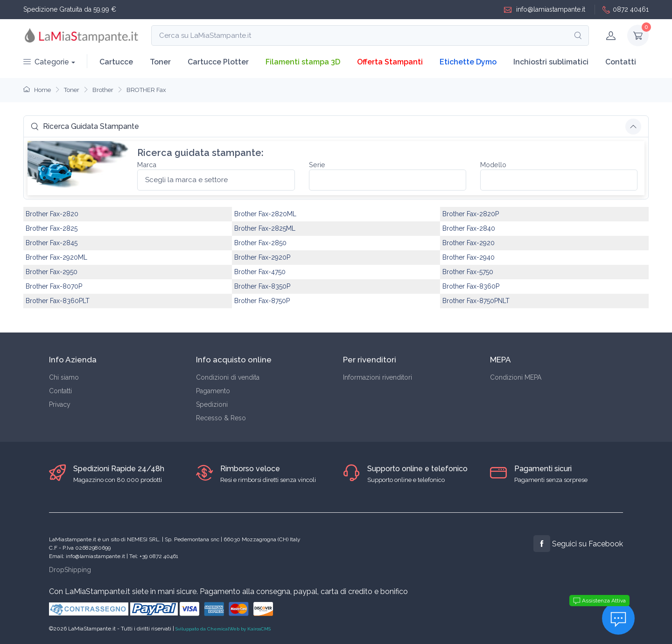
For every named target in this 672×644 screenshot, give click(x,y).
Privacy (60, 404)
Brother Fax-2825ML (265, 228)
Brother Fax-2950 (52, 272)
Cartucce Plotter (218, 62)
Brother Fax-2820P (471, 214)
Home (37, 90)
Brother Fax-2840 (469, 228)
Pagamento (213, 391)
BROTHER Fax (146, 90)
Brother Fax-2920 (469, 243)
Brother (103, 90)
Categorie (46, 62)
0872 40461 (626, 10)
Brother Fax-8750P (262, 301)
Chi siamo (64, 377)
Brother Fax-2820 (52, 214)
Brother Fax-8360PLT (58, 301)
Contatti (621, 62)
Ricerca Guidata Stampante (85, 126)
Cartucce (116, 62)
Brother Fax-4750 (260, 272)
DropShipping (70, 570)
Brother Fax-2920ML (56, 257)
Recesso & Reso (221, 418)
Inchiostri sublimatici (551, 62)
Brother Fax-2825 (52, 228)
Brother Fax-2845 (52, 243)
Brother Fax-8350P (262, 286)
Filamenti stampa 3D (303, 62)
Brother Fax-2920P (262, 257)
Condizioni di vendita (228, 377)
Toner (160, 62)
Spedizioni (212, 404)
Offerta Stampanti (390, 62)
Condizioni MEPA (516, 377)
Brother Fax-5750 (468, 272)
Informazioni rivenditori (378, 377)
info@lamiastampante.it (545, 10)
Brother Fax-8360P (471, 286)
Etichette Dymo (468, 62)
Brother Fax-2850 (260, 243)
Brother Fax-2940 (469, 257)
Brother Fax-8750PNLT (476, 301)
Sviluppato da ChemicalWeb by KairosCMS (223, 629)
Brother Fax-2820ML (265, 214)
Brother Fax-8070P (54, 286)
